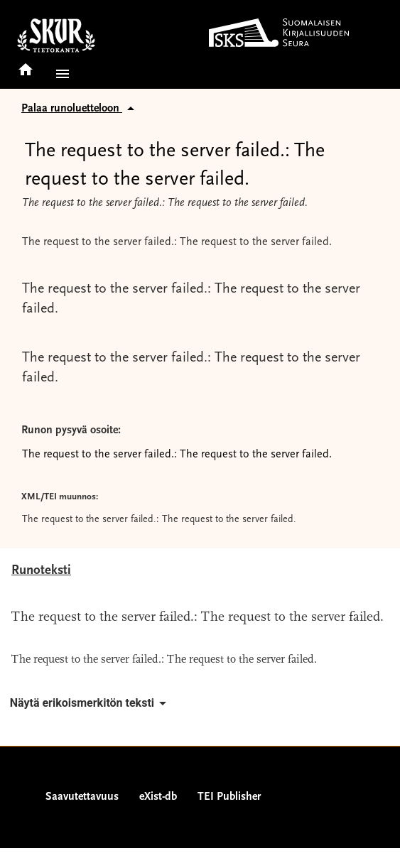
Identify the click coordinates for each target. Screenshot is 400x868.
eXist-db (158, 797)
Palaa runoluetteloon (80, 109)
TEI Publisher (229, 797)
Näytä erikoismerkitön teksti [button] (91, 703)
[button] (60, 74)
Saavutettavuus (82, 797)
